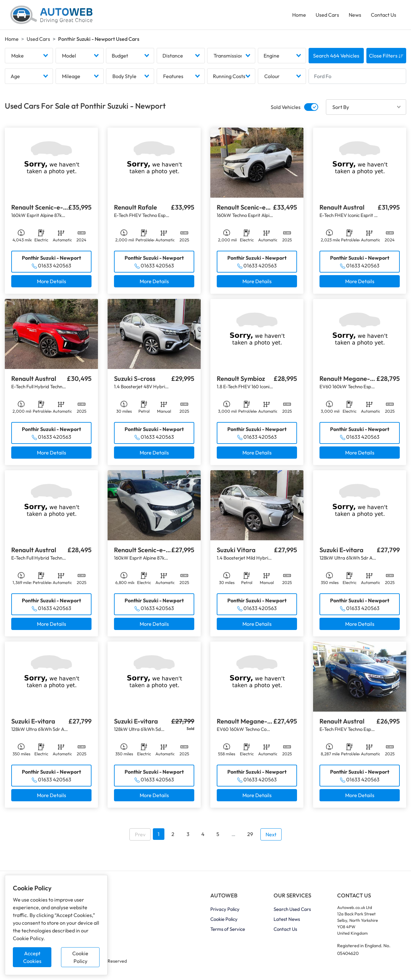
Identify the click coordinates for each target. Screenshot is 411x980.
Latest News (287, 919)
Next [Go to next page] (271, 834)
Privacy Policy (225, 909)
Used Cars (327, 15)
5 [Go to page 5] (218, 834)
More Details (52, 281)
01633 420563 (55, 265)
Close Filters (386, 56)
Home (299, 15)
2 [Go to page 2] (173, 834)
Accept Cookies (32, 957)
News (355, 15)
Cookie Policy (80, 957)
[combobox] (29, 56)
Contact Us (384, 15)
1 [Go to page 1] (159, 834)
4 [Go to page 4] (203, 834)
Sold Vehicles (286, 107)
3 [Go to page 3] (188, 834)
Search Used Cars (292, 909)
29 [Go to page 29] (250, 834)
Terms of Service (228, 929)
